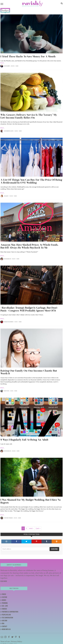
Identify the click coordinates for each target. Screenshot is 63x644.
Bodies (4, 600)
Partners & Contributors (10, 612)
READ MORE (4, 581)
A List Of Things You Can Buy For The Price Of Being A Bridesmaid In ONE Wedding (31, 181)
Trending (5, 603)
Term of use (5, 641)
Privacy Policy (17, 641)
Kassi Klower (7, 66)
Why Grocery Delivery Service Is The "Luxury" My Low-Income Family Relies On (29, 116)
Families (4, 609)
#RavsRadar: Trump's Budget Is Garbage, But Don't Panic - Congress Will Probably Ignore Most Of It (29, 309)
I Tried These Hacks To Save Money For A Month (28, 56)
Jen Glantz (6, 196)
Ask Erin (4, 621)
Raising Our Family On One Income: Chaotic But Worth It (29, 372)
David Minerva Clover (9, 131)
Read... (3, 63)
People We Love (6, 615)
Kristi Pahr (7, 391)
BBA (3, 623)
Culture (4, 597)
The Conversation (7, 618)
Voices (4, 594)
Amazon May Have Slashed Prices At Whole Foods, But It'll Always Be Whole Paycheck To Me (29, 246)
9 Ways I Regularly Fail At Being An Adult (24, 440)
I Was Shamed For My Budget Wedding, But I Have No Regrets (31, 501)
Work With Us (6, 629)
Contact (4, 626)
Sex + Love (5, 606)
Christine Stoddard (8, 518)
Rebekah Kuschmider (9, 322)
